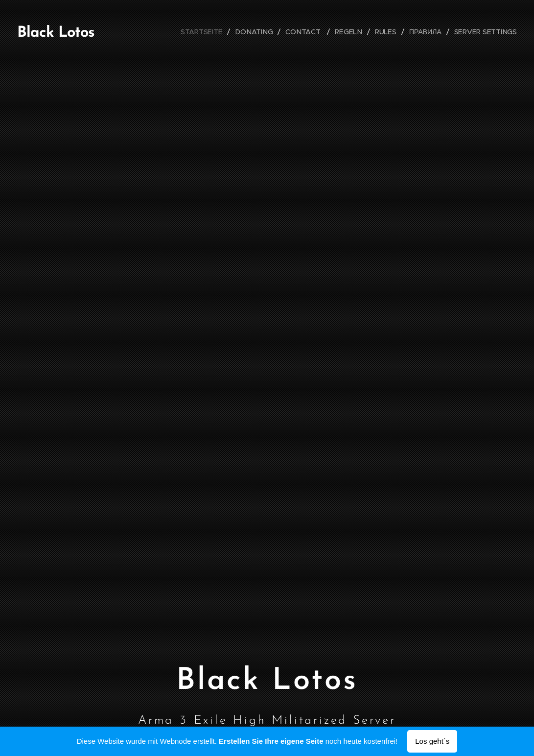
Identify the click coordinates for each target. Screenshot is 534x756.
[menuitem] (206, 32)
